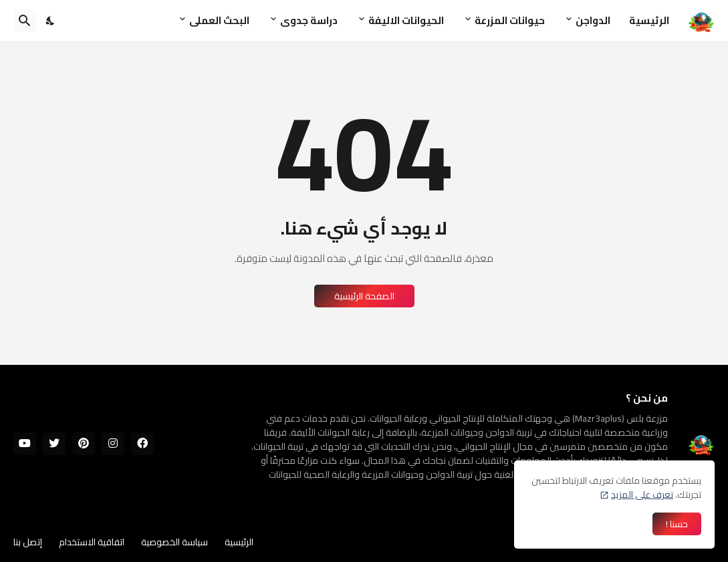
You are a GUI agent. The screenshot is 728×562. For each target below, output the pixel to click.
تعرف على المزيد (642, 495)
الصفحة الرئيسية (364, 296)
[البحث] (25, 21)
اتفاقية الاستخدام (92, 542)
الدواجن (593, 20)
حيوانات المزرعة (510, 20)
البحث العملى (219, 20)
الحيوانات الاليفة (406, 20)
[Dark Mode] (51, 21)
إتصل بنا (28, 542)
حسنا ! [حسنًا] (677, 524)
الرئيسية (649, 20)
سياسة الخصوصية (174, 542)
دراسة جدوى (309, 20)
